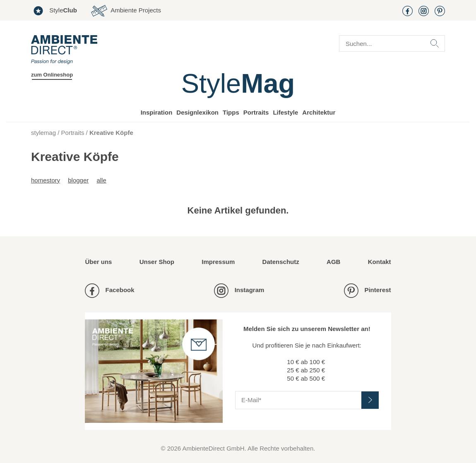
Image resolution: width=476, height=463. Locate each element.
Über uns (98, 262)
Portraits (256, 112)
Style (54, 11)
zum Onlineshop (52, 75)
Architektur (319, 112)
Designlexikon (197, 112)
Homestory (46, 180)
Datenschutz (281, 262)
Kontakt (380, 262)
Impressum (218, 262)
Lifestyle (285, 112)
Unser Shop (157, 262)
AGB (333, 262)
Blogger (78, 180)
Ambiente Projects (126, 11)
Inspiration (157, 112)
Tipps (231, 112)
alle (101, 180)
